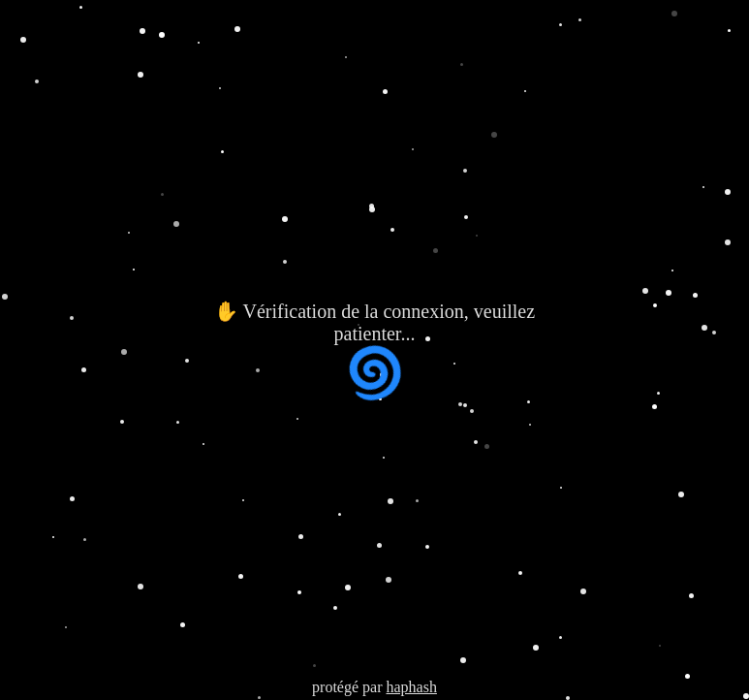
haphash (411, 687)
